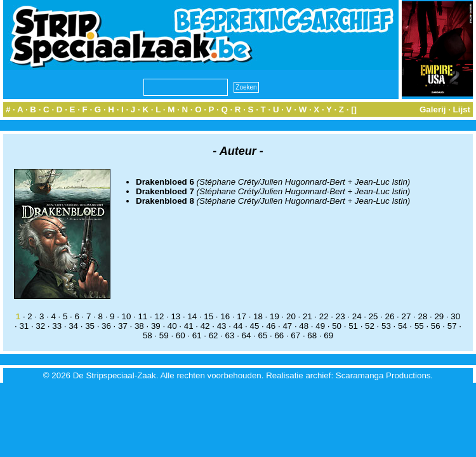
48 (304, 326)
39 (156, 326)
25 (374, 316)
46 (271, 326)
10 (127, 316)
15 (208, 316)
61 (197, 335)
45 (255, 326)
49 (320, 326)
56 (436, 326)
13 (175, 316)
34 (73, 326)
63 (230, 335)
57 (452, 326)
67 (295, 335)
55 (419, 326)
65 (262, 335)
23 (340, 316)
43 (222, 326)
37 (123, 326)
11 (143, 316)
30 (455, 316)
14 (192, 316)
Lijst (462, 109)
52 (370, 326)
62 (214, 335)
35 (90, 326)
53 (386, 326)
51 (353, 326)
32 (40, 326)
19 (274, 316)
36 (106, 326)
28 (422, 316)
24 (357, 316)
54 (403, 326)
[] (354, 109)
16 (225, 316)
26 (390, 316)
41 (189, 326)
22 (324, 316)
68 (312, 335)
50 (337, 326)
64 (247, 335)
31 (24, 326)
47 (287, 326)
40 (172, 326)
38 (139, 326)
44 (238, 326)
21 (307, 316)
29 (439, 316)
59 (164, 335)
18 (258, 316)
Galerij (433, 109)
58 (148, 335)
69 (328, 335)
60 (181, 335)
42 (205, 326)
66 (279, 335)
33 (57, 326)
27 (407, 316)
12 (159, 316)
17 (241, 316)
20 (291, 316)
